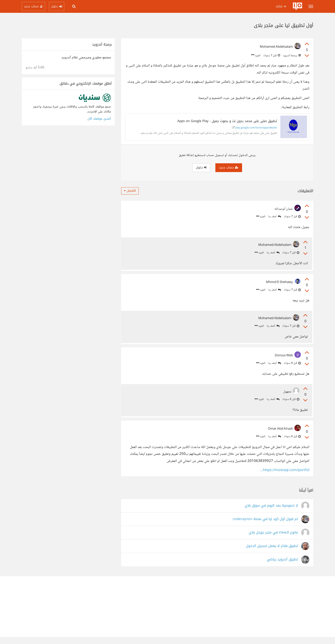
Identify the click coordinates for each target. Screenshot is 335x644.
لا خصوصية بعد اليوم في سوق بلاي (271, 513)
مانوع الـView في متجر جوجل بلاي (273, 540)
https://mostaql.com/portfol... (285, 477)
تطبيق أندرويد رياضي (282, 567)
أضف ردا (275, 217)
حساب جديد (229, 167)
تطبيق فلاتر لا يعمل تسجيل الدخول (272, 553)
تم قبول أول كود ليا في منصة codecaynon (265, 526)
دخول (201, 167)
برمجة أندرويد (292, 56)
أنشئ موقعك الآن (99, 119)
